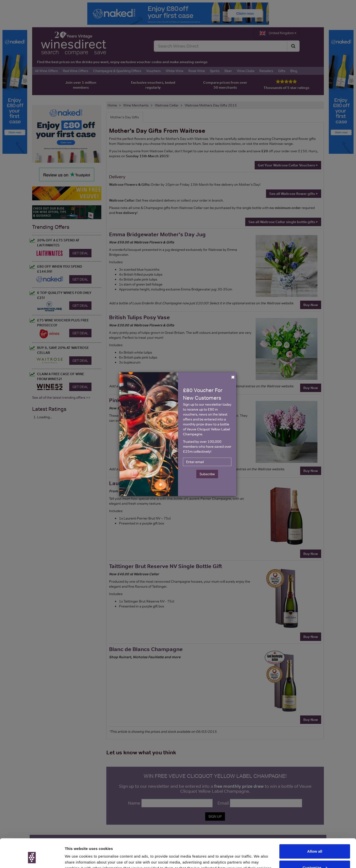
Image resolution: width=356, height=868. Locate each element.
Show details (76, 858)
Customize (315, 844)
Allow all (315, 828)
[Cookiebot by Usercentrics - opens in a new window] (32, 858)
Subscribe (207, 474)
